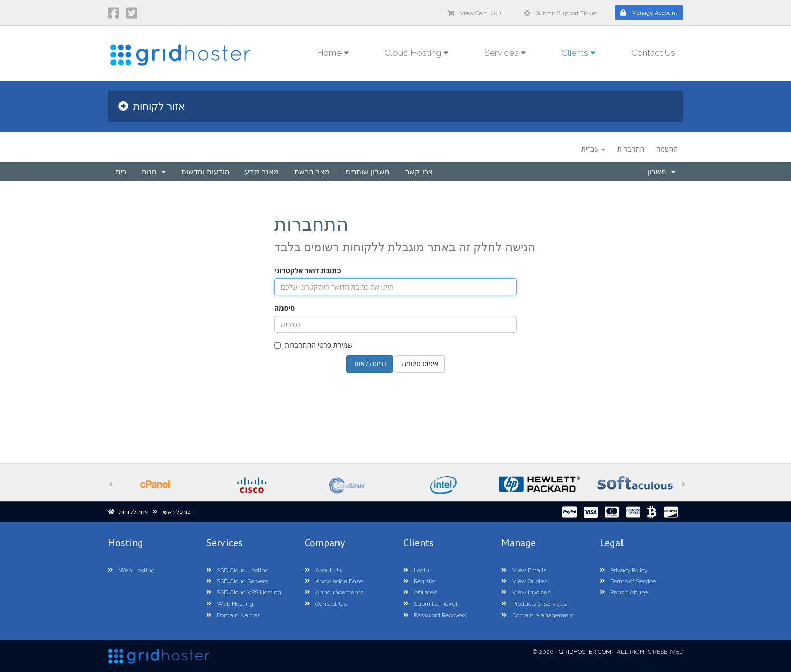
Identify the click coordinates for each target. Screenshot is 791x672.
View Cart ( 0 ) (474, 13)
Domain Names (233, 615)
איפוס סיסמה (420, 364)
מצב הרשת (312, 172)
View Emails (524, 570)
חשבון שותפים (368, 172)
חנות (154, 172)
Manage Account (649, 13)
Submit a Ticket (430, 604)
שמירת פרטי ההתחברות (314, 345)
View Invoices (526, 592)
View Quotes (524, 581)
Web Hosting (131, 570)
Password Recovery (435, 615)
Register (420, 581)
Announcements (334, 592)
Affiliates (420, 592)
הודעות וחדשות (205, 172)
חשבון (661, 172)
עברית (593, 149)
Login (416, 570)
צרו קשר (419, 172)
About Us (323, 570)
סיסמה (285, 308)
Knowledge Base (334, 581)
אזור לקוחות (133, 512)
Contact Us (653, 53)
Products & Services (534, 604)
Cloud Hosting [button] (417, 53)
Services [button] (505, 53)
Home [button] (333, 53)
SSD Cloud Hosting (238, 570)
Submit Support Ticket (561, 13)
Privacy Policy (624, 570)
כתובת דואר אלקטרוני (307, 270)
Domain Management (538, 615)
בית (121, 172)
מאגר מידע (262, 172)
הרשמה (667, 149)
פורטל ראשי (177, 512)
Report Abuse (624, 592)
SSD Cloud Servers (237, 581)
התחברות (631, 149)
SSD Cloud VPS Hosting (244, 592)
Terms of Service (628, 581)
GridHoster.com (585, 652)
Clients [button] (579, 53)
